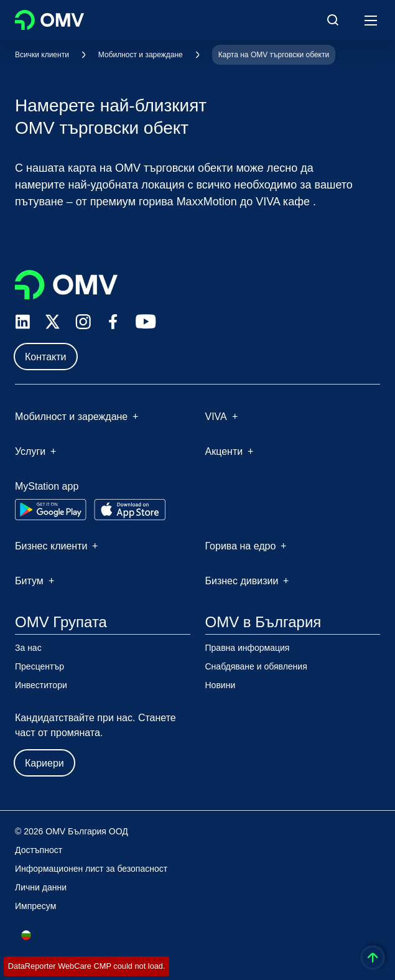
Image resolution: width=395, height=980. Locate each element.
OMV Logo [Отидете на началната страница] (49, 20)
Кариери (44, 763)
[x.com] (53, 322)
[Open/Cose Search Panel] (333, 20)
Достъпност (39, 850)
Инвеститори (41, 685)
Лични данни (41, 887)
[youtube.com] (146, 322)
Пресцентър (39, 666)
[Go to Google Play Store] (51, 510)
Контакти (46, 357)
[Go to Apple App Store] (130, 510)
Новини (221, 685)
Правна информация (248, 648)
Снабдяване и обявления (256, 666)
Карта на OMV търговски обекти (274, 55)
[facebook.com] (113, 322)
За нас (28, 648)
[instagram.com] (83, 322)
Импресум (35, 906)
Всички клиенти (42, 55)
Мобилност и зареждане (141, 55)
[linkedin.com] (23, 322)
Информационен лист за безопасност (91, 869)
